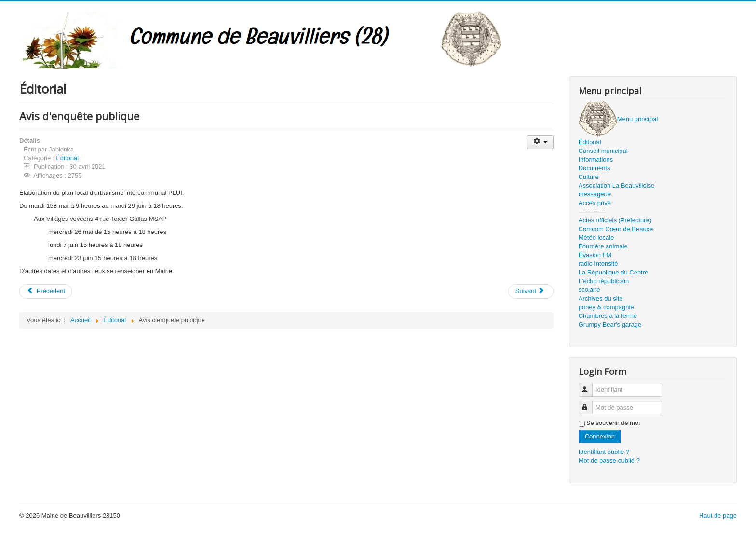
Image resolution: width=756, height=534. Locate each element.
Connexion (600, 436)
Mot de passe (590, 404)
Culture (589, 177)
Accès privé (595, 203)
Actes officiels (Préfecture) (615, 220)
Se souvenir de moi (613, 423)
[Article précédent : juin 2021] (46, 291)
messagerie (595, 194)
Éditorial (67, 158)
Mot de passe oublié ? (609, 460)
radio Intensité (598, 264)
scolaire (589, 290)
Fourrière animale (603, 246)
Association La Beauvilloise (617, 185)
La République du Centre (614, 272)
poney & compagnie (606, 307)
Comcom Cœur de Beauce (616, 229)
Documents (594, 168)
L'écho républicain (604, 281)
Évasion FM (595, 255)
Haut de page (718, 515)
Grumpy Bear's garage (610, 324)
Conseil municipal (603, 151)
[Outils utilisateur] (540, 142)
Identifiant (590, 386)
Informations (596, 159)
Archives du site (601, 298)
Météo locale (596, 238)
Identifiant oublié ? (604, 452)
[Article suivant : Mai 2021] (531, 291)
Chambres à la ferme (608, 316)
